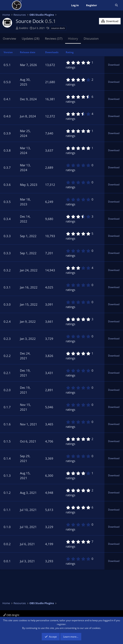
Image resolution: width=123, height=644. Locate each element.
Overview (9, 38)
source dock (58, 28)
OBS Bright (11, 615)
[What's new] (106, 5)
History (73, 38)
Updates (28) (31, 38)
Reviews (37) (54, 38)
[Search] (116, 5)
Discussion (91, 38)
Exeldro (23, 28)
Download (114, 65)
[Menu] (6, 5)
